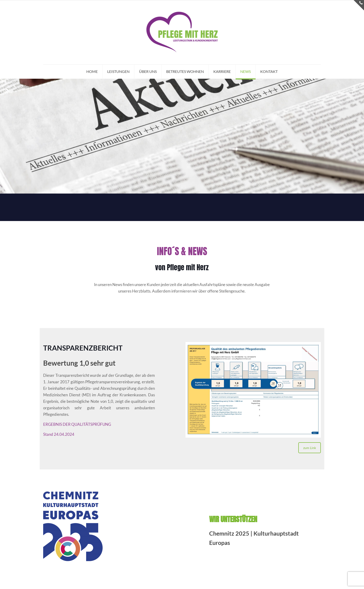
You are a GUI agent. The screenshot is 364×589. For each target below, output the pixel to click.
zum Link (310, 448)
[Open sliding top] (359, 5)
